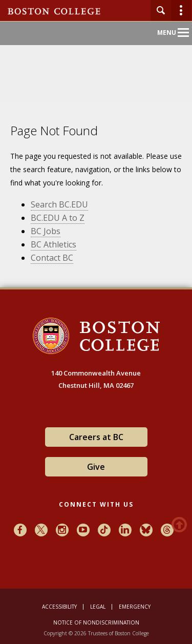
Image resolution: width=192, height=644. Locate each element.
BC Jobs (46, 231)
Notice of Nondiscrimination (96, 622)
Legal (98, 607)
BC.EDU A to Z (58, 218)
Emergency (135, 607)
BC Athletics (54, 244)
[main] (96, 210)
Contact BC (52, 258)
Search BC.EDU (59, 204)
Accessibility (59, 607)
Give (96, 467)
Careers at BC (96, 437)
